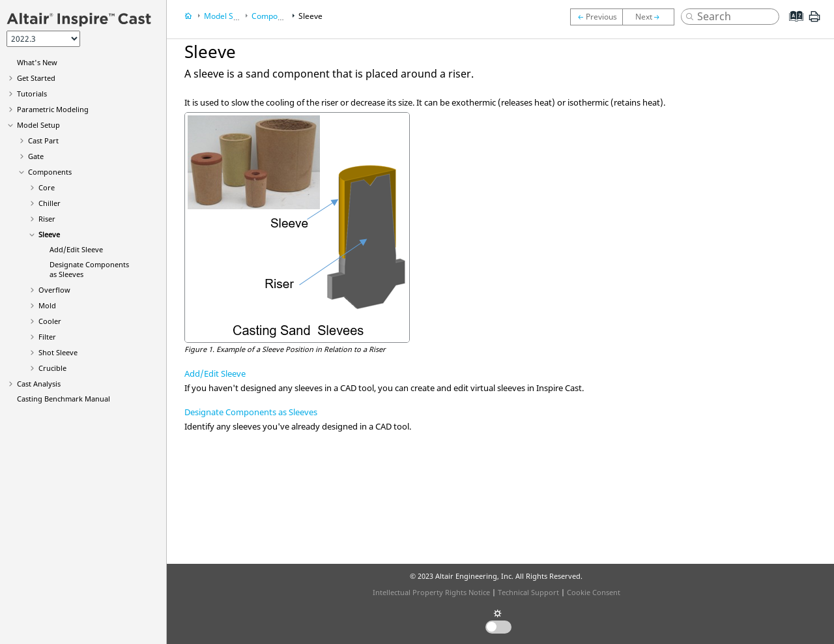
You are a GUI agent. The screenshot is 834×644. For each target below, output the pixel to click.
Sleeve (49, 234)
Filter (47, 337)
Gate (36, 156)
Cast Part (43, 140)
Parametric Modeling (53, 109)
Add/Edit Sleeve (76, 249)
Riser (47, 219)
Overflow (54, 290)
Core (47, 187)
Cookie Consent (594, 592)
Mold (47, 305)
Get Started (36, 78)
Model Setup (38, 125)
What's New (37, 62)
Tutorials (32, 94)
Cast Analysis (39, 384)
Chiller (50, 203)
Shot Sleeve (58, 352)
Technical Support (528, 592)
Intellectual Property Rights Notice (431, 592)
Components (50, 172)
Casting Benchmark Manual (64, 399)
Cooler (50, 321)
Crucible (52, 368)
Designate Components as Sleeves (251, 412)
